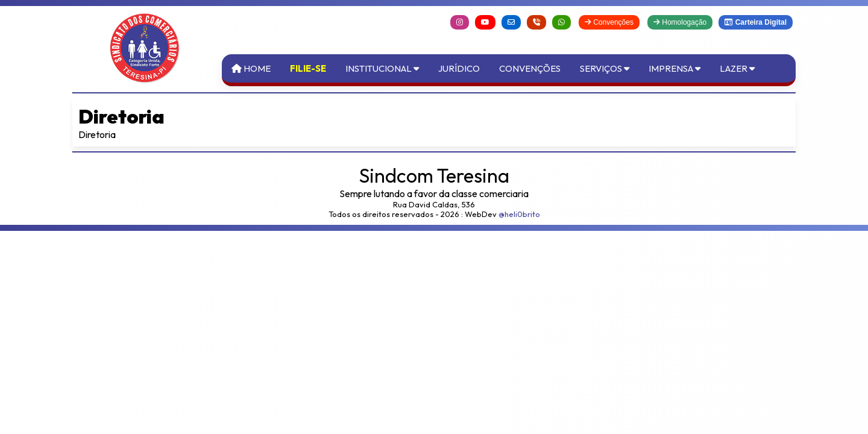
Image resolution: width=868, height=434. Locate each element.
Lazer (737, 68)
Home (251, 68)
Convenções (609, 22)
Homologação (680, 22)
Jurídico (459, 68)
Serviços (605, 68)
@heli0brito (519, 214)
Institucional (382, 68)
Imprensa (675, 68)
